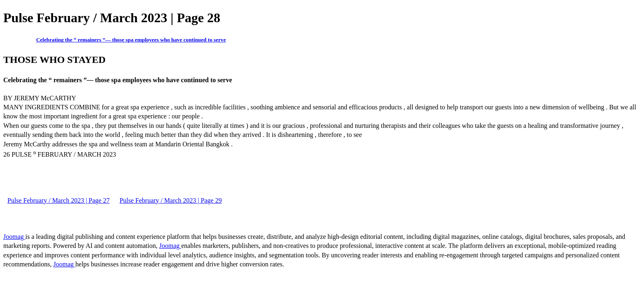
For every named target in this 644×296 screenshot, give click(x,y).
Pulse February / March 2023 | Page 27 (59, 200)
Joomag (14, 237)
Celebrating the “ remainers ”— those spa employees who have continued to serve (131, 40)
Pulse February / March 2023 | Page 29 (171, 200)
